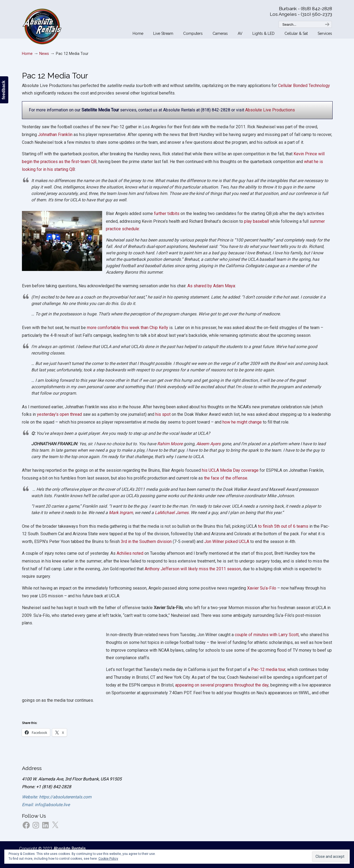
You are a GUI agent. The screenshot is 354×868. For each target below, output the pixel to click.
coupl (240, 635)
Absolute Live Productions (270, 110)
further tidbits (166, 214)
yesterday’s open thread (59, 414)
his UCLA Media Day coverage (230, 470)
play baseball (257, 221)
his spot (163, 414)
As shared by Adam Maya (211, 286)
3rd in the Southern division (146, 541)
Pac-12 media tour (268, 669)
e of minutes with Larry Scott (272, 635)
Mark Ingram (121, 513)
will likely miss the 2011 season (211, 569)
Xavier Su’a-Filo (262, 588)
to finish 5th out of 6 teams (284, 526)
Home (27, 54)
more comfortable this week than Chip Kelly (128, 328)
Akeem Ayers (208, 444)
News (44, 54)
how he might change (243, 422)
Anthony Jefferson (162, 569)
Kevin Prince (305, 154)
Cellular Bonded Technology (304, 86)
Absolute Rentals (42, 25)
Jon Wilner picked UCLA (227, 541)
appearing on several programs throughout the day (221, 685)
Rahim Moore (170, 444)
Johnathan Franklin (55, 135)
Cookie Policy (108, 859)
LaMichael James (172, 513)
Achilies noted (130, 553)
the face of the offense (225, 478)
